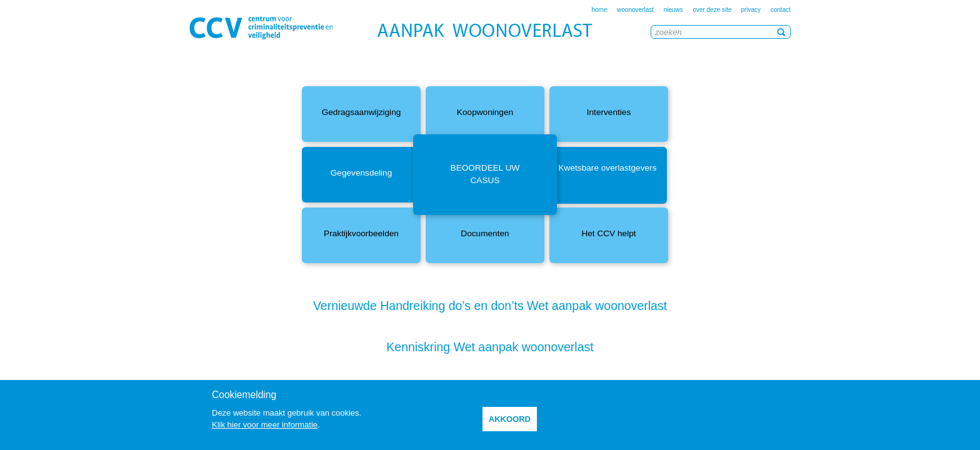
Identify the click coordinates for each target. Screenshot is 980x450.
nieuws (673, 10)
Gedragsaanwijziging (362, 112)
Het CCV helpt (608, 233)
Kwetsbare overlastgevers (608, 168)
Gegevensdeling (362, 173)
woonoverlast (635, 10)
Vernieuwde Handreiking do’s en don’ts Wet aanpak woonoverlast (490, 306)
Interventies (609, 112)
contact (781, 10)
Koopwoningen (485, 112)
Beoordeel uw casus (485, 174)
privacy (751, 10)
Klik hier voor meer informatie (265, 425)
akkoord (510, 419)
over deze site (713, 10)
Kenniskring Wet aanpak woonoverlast (490, 347)
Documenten (485, 233)
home (599, 10)
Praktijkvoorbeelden (361, 233)
